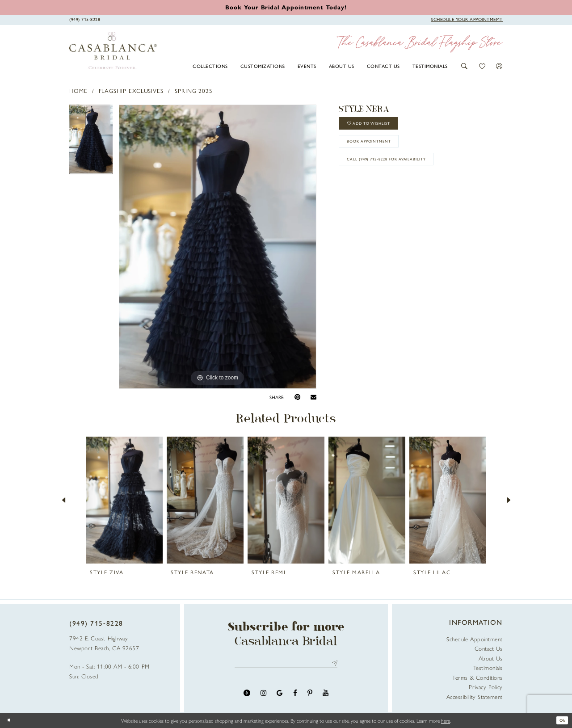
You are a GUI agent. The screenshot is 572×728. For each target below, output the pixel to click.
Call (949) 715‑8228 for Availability (400, 172)
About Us (491, 658)
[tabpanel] (91, 143)
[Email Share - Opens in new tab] (313, 397)
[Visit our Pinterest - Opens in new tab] (310, 696)
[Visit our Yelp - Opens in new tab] (247, 696)
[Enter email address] (286, 665)
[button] (465, 66)
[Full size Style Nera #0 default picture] (218, 247)
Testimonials (488, 667)
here (446, 720)
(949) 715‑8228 (96, 623)
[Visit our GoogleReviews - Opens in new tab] (280, 696)
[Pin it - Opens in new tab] (297, 397)
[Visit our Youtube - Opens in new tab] (326, 696)
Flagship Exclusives (131, 90)
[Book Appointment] (467, 19)
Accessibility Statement (475, 696)
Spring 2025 (194, 90)
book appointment (378, 149)
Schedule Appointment (475, 639)
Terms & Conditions (477, 677)
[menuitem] (210, 66)
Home (78, 90)
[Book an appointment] (286, 7)
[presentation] (124, 500)
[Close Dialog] (10, 720)
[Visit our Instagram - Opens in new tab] (263, 696)
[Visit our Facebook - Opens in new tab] (295, 696)
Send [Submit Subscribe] (333, 665)
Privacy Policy (486, 687)
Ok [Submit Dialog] (560, 720)
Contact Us (489, 648)
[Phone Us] (85, 19)
